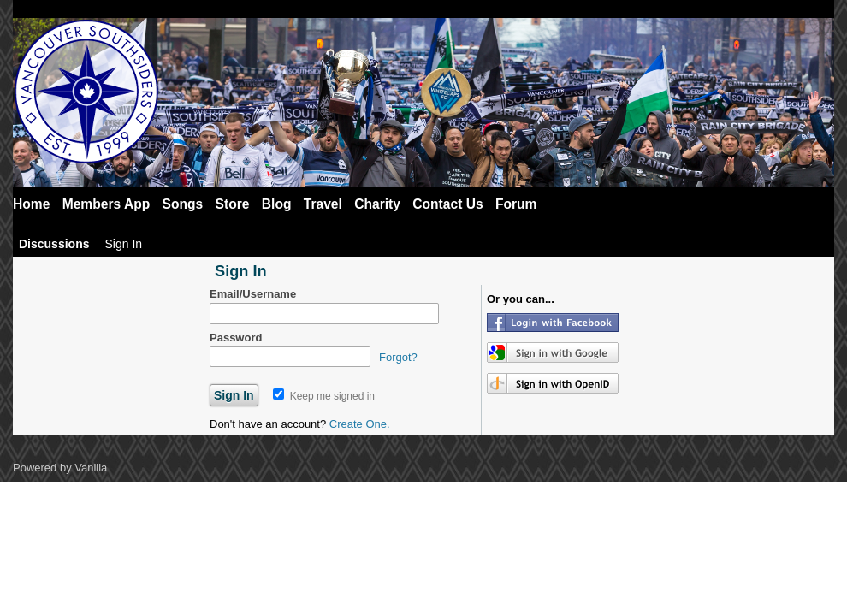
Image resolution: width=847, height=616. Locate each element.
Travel (323, 204)
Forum (516, 204)
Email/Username (253, 294)
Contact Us (447, 204)
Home (31, 204)
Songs (183, 204)
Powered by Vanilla (60, 468)
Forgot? (398, 357)
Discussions (54, 244)
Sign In (123, 244)
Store (233, 204)
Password (236, 338)
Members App (107, 204)
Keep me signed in (324, 396)
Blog (277, 204)
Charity (377, 204)
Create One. (360, 424)
